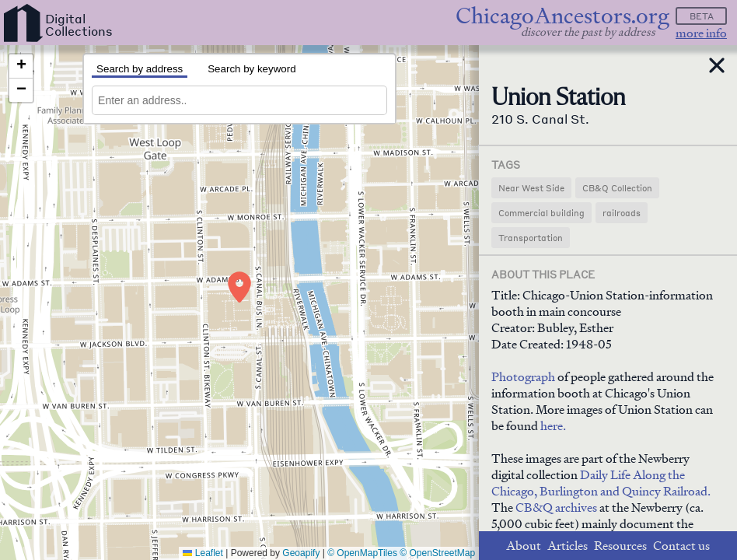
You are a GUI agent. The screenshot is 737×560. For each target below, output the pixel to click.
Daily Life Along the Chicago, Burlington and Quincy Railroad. (601, 483)
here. (553, 426)
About (524, 546)
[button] (239, 287)
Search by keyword (251, 69)
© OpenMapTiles (362, 553)
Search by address (140, 69)
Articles (568, 546)
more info (701, 33)
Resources (620, 546)
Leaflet (203, 553)
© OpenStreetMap (437, 553)
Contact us (681, 546)
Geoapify (301, 553)
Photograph (523, 377)
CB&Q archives (556, 507)
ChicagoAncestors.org (562, 16)
